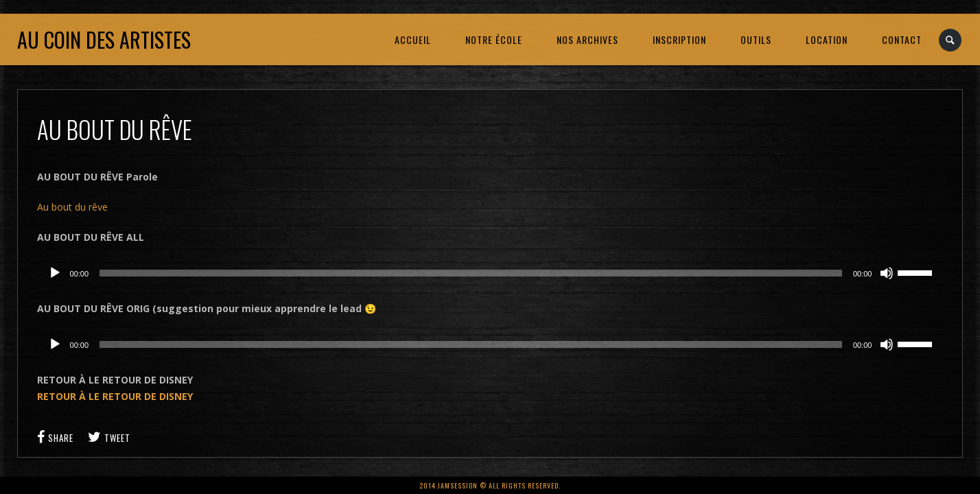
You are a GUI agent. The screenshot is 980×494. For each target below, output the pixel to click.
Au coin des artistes (104, 39)
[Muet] (887, 273)
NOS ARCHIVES (587, 39)
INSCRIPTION (679, 39)
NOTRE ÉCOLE (494, 39)
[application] (490, 273)
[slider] (471, 273)
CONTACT (902, 39)
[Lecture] (55, 273)
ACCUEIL (413, 39)
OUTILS (756, 39)
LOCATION (827, 39)
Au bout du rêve (72, 207)
